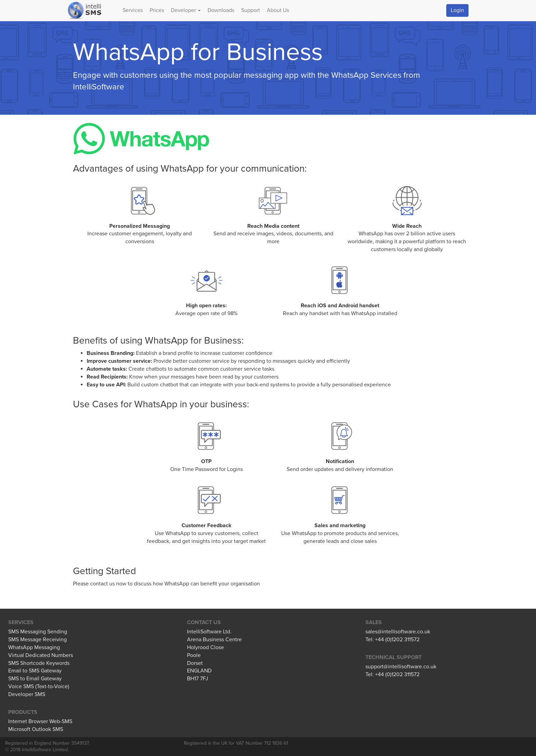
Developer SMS (27, 694)
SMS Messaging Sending (38, 632)
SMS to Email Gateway (35, 679)
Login (457, 10)
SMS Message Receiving (38, 640)
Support (251, 10)
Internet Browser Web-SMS (40, 721)
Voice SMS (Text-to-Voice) (39, 686)
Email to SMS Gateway (35, 671)
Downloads (221, 10)
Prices (157, 10)
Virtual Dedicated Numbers (41, 655)
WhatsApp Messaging (34, 647)
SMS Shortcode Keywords (39, 663)
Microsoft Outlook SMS (36, 729)
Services (133, 10)
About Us (278, 10)
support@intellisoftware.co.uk (401, 667)
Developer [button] (186, 10)
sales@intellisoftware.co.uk (398, 632)
